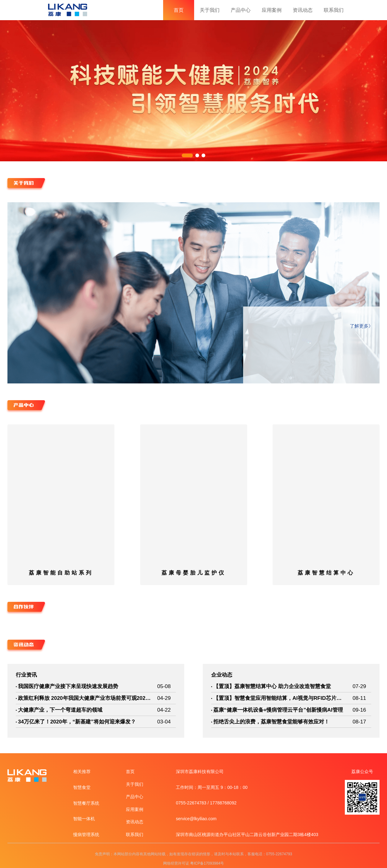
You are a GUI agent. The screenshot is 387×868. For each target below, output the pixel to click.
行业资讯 (26, 675)
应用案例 (272, 10)
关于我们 (210, 10)
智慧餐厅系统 (86, 803)
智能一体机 (84, 819)
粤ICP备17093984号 (207, 863)
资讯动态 (303, 10)
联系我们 (334, 10)
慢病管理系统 (86, 834)
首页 (179, 10)
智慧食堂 (82, 787)
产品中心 (241, 10)
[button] (187, 155)
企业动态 (222, 675)
